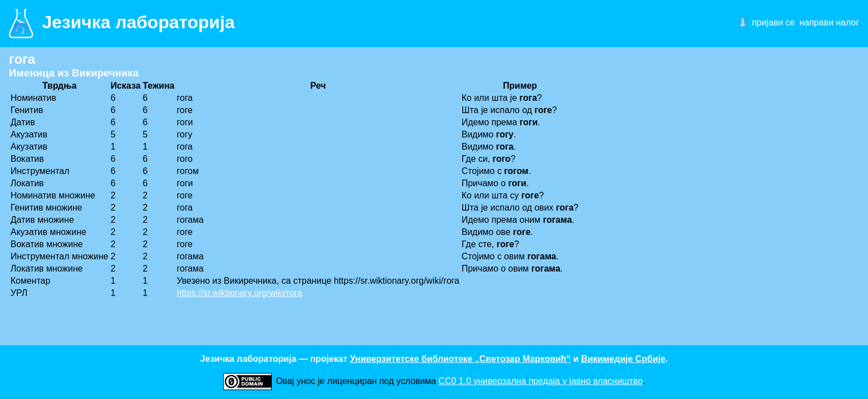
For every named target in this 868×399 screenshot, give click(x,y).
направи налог (829, 22)
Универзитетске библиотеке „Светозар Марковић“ (460, 359)
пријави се (773, 22)
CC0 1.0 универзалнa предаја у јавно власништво (541, 381)
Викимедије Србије (623, 359)
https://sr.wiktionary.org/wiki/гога (239, 293)
